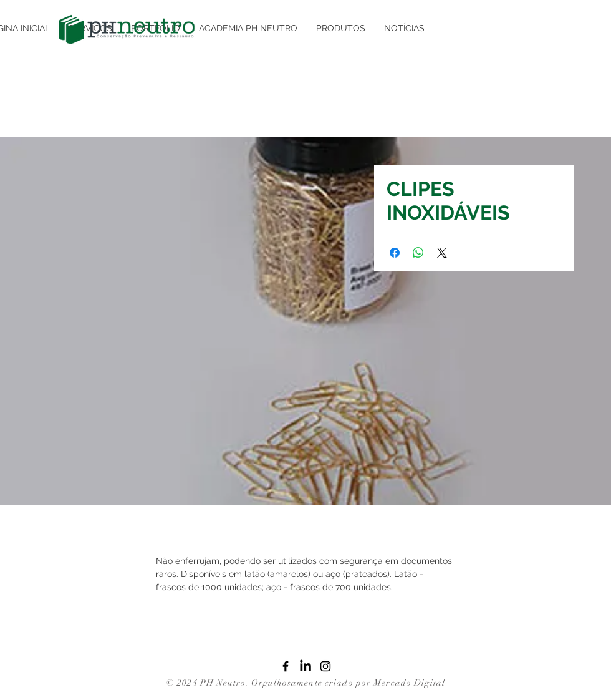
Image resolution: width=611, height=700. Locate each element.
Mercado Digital (409, 683)
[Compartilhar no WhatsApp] (418, 253)
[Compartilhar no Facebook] (395, 253)
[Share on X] (442, 253)
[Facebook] (286, 666)
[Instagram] (325, 666)
